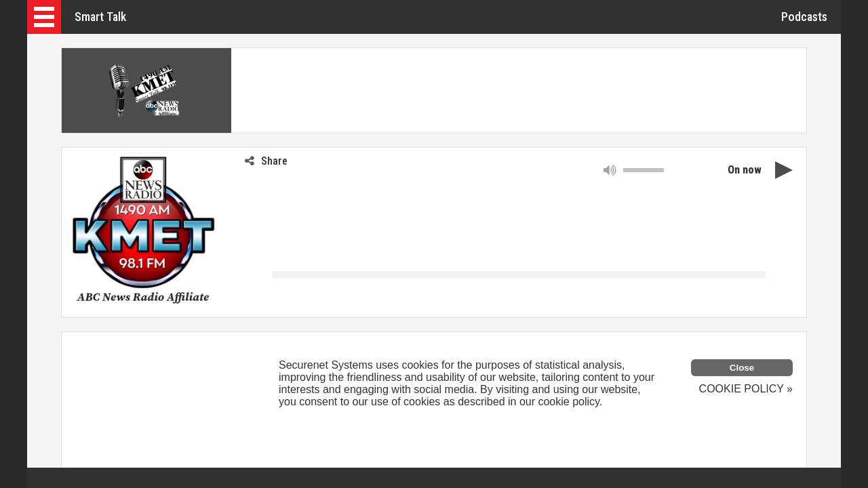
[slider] (644, 170)
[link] (89, 291)
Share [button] (266, 161)
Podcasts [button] (804, 17)
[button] (44, 17)
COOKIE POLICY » (746, 389)
